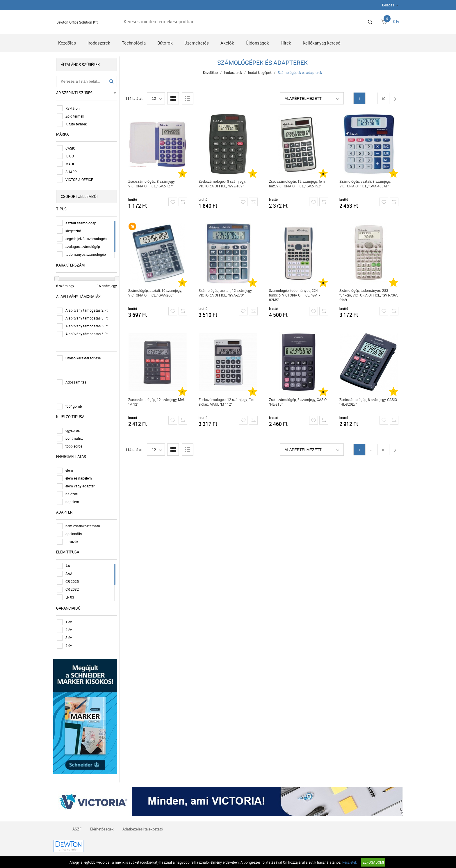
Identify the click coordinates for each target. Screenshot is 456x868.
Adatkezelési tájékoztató (143, 829)
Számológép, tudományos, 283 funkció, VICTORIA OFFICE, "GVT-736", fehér (369, 295)
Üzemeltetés (197, 43)
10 (383, 99)
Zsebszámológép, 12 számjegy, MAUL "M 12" (158, 402)
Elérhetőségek (102, 829)
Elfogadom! (373, 862)
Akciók (227, 43)
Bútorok (165, 43)
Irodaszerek (99, 43)
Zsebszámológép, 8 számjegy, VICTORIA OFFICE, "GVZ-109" (222, 184)
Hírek (286, 43)
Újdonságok (257, 43)
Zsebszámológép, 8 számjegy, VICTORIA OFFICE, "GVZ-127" (152, 184)
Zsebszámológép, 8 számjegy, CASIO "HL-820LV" (368, 402)
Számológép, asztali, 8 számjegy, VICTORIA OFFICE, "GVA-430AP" (365, 184)
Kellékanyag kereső (322, 43)
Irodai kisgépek (260, 72)
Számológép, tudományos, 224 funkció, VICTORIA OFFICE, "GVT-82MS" (294, 295)
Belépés (388, 5)
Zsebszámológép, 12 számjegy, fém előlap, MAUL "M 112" (227, 402)
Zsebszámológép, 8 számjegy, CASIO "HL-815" (298, 402)
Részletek (350, 862)
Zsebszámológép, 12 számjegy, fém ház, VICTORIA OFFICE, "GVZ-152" (297, 184)
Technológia (134, 43)
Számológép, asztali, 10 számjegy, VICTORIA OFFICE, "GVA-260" (155, 293)
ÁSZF (77, 829)
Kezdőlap (67, 43)
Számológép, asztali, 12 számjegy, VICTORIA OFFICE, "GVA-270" (225, 293)
